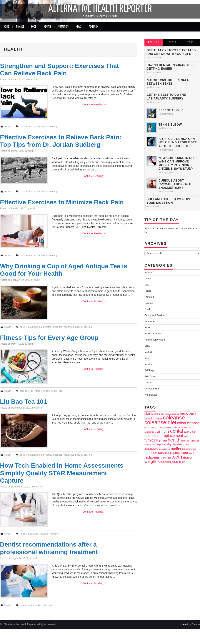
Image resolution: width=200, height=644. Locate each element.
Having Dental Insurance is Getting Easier (170, 67)
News (79, 27)
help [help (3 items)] (158, 444)
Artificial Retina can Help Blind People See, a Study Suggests (178, 142)
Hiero (184, 624)
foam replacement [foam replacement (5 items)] (168, 436)
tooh (51, 605)
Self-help (149, 370)
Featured (93, 27)
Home (6, 27)
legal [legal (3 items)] (176, 444)
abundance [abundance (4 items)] (152, 414)
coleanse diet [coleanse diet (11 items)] (160, 422)
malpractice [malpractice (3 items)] (151, 449)
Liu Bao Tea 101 (23, 402)
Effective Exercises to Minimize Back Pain (62, 202)
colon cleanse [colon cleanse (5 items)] (188, 423)
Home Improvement (155, 340)
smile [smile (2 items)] (165, 458)
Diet (146, 285)
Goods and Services (155, 315)
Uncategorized (152, 389)
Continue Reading (94, 104)
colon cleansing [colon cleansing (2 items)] (165, 427)
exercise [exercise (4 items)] (190, 431)
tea (90, 327)
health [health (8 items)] (174, 440)
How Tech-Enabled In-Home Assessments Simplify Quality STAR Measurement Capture (62, 473)
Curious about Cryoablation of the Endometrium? (177, 184)
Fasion (148, 291)
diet (22, 391)
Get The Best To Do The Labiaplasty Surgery (166, 97)
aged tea (24, 327)
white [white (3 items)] (169, 462)
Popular (154, 43)
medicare (54, 534)
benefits (47, 327)
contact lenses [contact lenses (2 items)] (178, 427)
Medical (148, 352)
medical (44, 534)
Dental (148, 279)
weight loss (56, 391)
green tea (57, 327)
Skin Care (150, 376)
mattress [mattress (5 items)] (178, 448)
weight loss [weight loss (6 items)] (155, 461)
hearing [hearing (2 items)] (184, 441)
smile (38, 605)
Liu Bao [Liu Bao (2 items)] (186, 445)
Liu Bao (75, 327)
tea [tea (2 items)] (170, 458)
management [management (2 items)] (164, 449)
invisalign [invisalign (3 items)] (167, 444)
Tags (191, 43)
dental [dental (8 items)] (177, 431)
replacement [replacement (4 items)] (153, 457)
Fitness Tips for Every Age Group (49, 338)
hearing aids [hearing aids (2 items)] (194, 441)
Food (34, 27)
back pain (25, 127)
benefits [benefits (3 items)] (149, 419)
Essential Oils (171, 110)
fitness (38, 391)
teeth (44, 605)
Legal (147, 346)
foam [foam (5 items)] (149, 436)
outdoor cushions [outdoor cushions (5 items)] (159, 453)
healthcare (33, 534)
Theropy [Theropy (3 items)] (187, 458)
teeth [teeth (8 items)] (177, 457)
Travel (148, 383)
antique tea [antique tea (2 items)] (174, 414)
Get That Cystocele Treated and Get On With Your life (171, 52)
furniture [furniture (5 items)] (151, 440)
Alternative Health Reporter (100, 9)
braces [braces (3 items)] (158, 419)
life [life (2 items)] (181, 445)
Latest (172, 43)
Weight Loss (151, 395)
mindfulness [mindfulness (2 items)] (191, 449)
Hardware (150, 321)
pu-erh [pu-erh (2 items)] (191, 453)
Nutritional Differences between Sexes (168, 82)
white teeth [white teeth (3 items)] (179, 462)
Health (47, 27)
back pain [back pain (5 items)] (188, 413)
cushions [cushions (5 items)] (162, 431)
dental (23, 605)
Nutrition (63, 27)
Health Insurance (153, 334)
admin (34, 79)
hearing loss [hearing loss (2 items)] (150, 445)
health (44, 127)
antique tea (36, 327)
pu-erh (84, 327)
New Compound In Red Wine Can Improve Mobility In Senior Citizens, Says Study (177, 163)
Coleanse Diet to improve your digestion (169, 201)
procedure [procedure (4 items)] (181, 453)
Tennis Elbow (170, 125)
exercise (35, 127)
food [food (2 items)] (186, 436)
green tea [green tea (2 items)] (163, 441)
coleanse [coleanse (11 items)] (174, 418)
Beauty (148, 273)
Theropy (53, 127)
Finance (20, 27)
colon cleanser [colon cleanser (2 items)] (151, 427)
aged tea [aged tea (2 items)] (165, 414)
